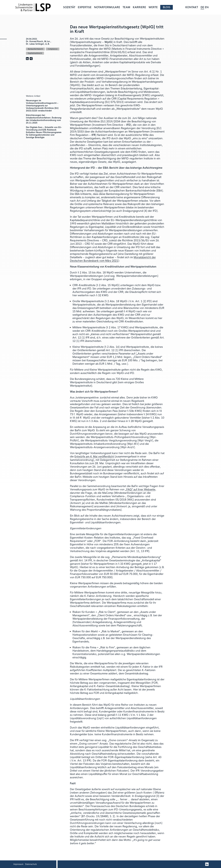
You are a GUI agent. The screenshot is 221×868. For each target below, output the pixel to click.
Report (99, 191)
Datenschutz (31, 864)
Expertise (85, 7)
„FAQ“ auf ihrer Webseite (140, 490)
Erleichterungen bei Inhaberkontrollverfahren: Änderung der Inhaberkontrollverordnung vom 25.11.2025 (44, 119)
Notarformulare (107, 7)
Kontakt (192, 7)
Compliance (53, 49)
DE (202, 7)
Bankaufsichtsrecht (35, 49)
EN (207, 7)
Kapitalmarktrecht (35, 53)
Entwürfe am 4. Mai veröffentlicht (94, 457)
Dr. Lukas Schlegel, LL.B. (38, 44)
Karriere (139, 7)
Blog (167, 7)
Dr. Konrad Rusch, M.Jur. (38, 41)
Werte (153, 7)
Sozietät (69, 7)
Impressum (18, 864)
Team (126, 7)
